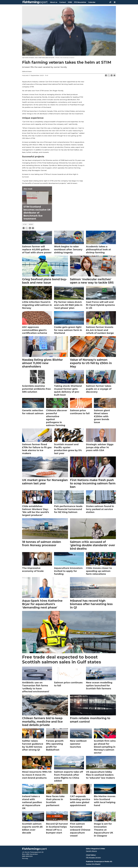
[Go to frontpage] (35, 2)
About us (54, 2)
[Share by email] (114, 75)
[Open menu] (115, 2)
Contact (63, 2)
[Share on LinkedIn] (112, 75)
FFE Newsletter (80, 2)
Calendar (92, 2)
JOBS (70, 2)
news (31, 224)
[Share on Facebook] (106, 75)
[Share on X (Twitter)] (109, 75)
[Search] (110, 2)
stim (25, 224)
